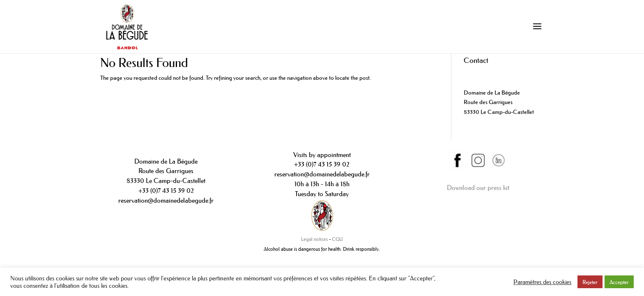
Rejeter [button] (590, 282)
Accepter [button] (619, 282)
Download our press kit (478, 187)
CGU (337, 239)
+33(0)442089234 (486, 73)
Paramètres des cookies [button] (542, 282)
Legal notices (314, 239)
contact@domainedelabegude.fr (502, 83)
